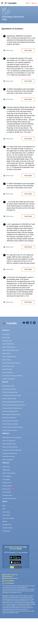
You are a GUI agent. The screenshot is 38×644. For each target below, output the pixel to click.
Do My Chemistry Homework (10, 424)
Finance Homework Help (9, 399)
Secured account (7, 486)
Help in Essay (6, 338)
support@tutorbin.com (11, 578)
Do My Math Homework (9, 418)
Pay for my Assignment (9, 441)
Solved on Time (7, 483)
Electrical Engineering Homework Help (13, 402)
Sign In (28, 3)
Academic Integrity (7, 528)
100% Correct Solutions (9, 473)
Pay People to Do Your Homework (12, 437)
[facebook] (24, 323)
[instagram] (31, 323)
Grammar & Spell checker (9, 499)
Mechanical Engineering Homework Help (14, 405)
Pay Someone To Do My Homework (12, 376)
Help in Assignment (8, 460)
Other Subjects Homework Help (11, 414)
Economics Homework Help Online (12, 450)
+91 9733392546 (9, 581)
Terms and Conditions (8, 518)
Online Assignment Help (9, 357)
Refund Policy (6, 512)
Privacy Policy (6, 515)
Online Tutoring (7, 360)
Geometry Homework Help (10, 453)
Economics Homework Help (10, 411)
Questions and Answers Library (11, 363)
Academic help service (9, 379)
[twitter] (34, 323)
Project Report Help (8, 344)
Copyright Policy (7, 525)
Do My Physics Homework (10, 430)
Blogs (4, 506)
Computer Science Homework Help (12, 408)
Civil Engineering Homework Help (12, 395)
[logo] (10, 3)
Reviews (5, 521)
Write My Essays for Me (9, 444)
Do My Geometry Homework (10, 421)
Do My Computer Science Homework (13, 427)
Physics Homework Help (9, 389)
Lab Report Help (7, 341)
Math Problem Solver (8, 366)
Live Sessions (6, 334)
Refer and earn (7, 489)
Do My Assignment (8, 372)
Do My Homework (7, 369)
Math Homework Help (8, 386)
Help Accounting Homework (10, 447)
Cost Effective (6, 479)
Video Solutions (7, 353)
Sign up (34, 3)
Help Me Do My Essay (9, 456)
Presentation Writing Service (10, 350)
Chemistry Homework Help (10, 392)
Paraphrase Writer (7, 495)
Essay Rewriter (7, 492)
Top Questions (6, 531)
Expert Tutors (6, 467)
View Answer (28, 50)
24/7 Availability (7, 476)
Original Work (6, 470)
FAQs (4, 509)
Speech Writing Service (9, 347)
